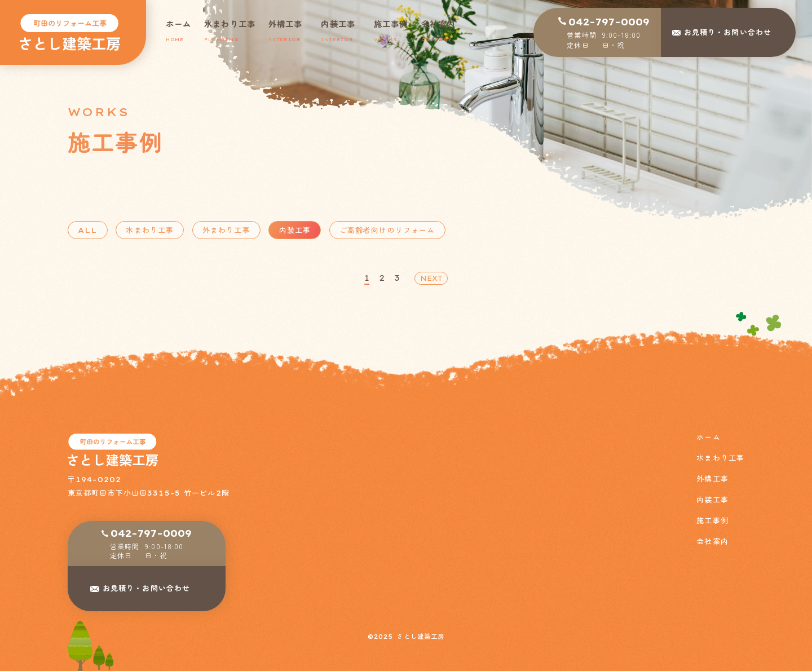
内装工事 (295, 230)
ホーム (708, 437)
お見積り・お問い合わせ (146, 588)
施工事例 (712, 521)
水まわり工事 (150, 230)
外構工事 (712, 479)
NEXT (431, 278)
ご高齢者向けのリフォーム (387, 230)
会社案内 (712, 542)
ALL (87, 230)
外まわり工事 (226, 230)
